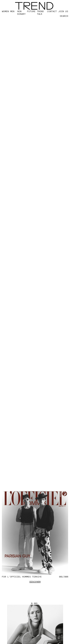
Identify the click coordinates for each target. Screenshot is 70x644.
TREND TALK (40, 12)
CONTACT (52, 11)
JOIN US (63, 11)
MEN (12, 11)
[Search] (61, 16)
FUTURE (31, 11)
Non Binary (21, 12)
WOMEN (5, 11)
